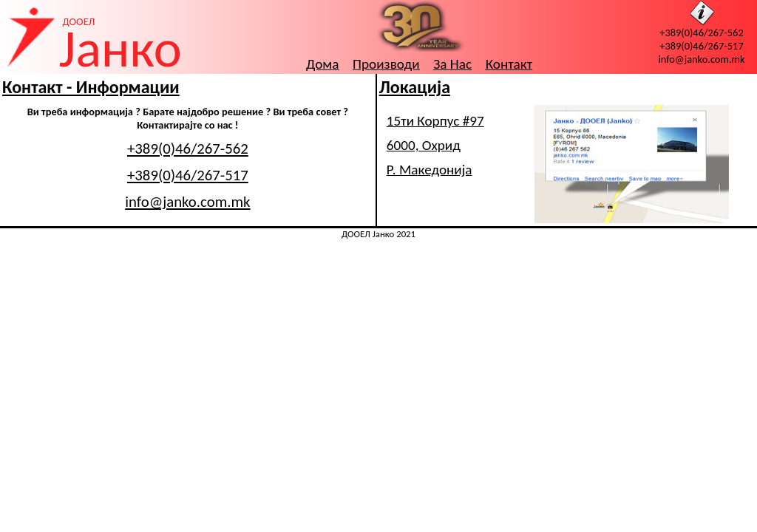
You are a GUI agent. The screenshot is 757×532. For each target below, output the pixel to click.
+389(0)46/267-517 (701, 46)
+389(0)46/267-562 (701, 33)
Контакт (509, 64)
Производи (386, 64)
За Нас (452, 64)
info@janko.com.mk (701, 59)
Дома (323, 64)
